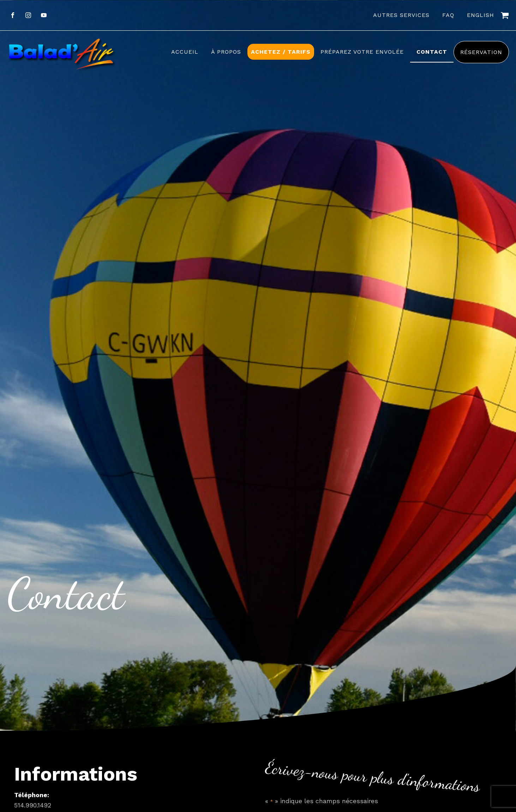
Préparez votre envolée (362, 52)
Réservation (481, 52)
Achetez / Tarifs (281, 52)
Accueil (185, 52)
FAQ (448, 15)
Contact (432, 52)
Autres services (401, 15)
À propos (226, 52)
